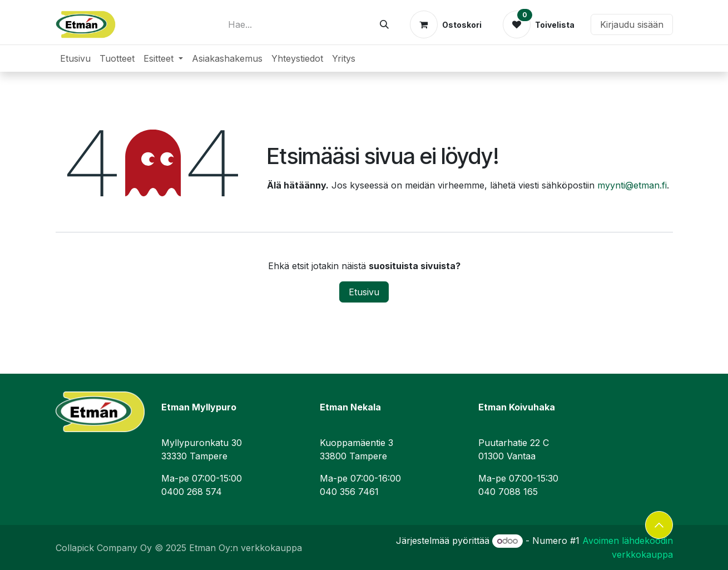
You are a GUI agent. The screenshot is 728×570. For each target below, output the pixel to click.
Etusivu (364, 292)
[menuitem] (75, 58)
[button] (659, 525)
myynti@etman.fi (632, 185)
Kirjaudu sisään (632, 24)
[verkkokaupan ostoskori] (446, 24)
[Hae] (384, 24)
